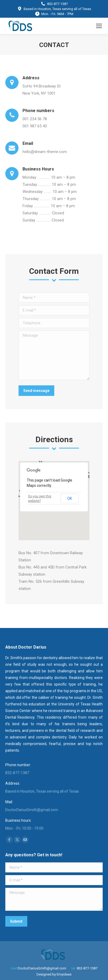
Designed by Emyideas (54, 974)
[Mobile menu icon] (99, 26)
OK (70, 498)
